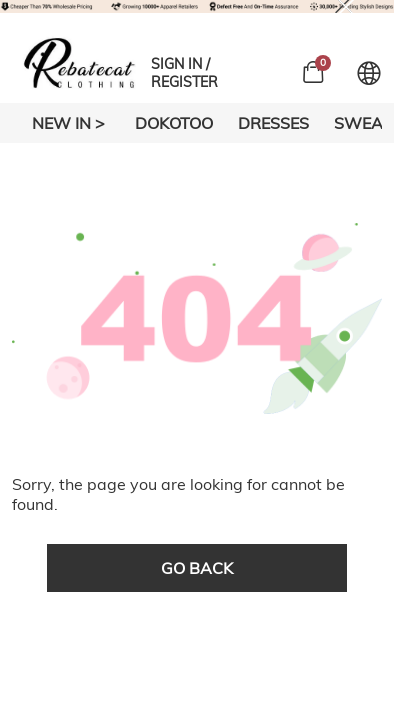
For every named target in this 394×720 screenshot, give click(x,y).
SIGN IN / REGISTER (184, 73)
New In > (68, 123)
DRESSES (273, 123)
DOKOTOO (174, 123)
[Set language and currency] (369, 73)
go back (197, 568)
